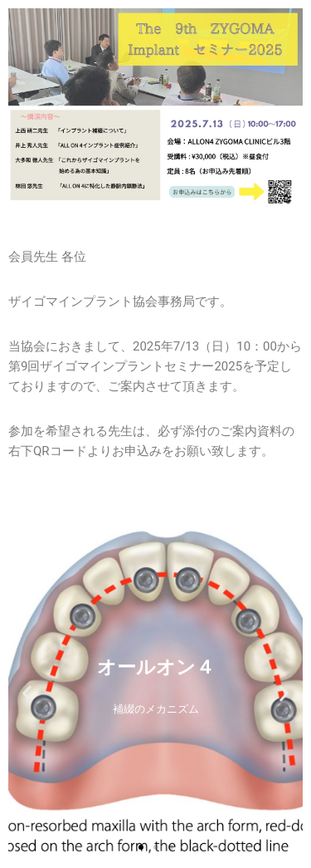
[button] (27, 693)
